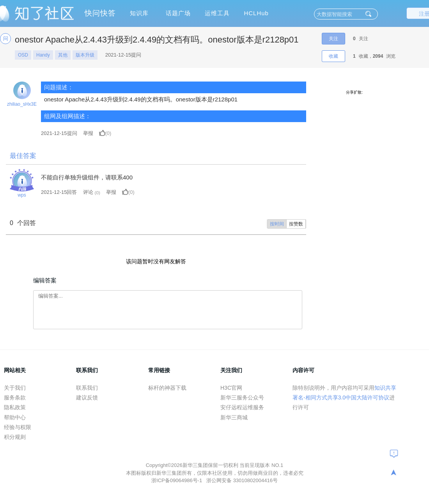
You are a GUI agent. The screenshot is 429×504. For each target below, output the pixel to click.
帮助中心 (15, 417)
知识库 (139, 13)
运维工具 (217, 13)
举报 (88, 133)
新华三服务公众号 (242, 398)
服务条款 (15, 398)
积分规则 (15, 437)
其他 (63, 55)
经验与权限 (18, 427)
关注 (333, 39)
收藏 (333, 56)
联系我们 (87, 388)
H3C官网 (231, 388)
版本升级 (85, 55)
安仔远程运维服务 (242, 407)
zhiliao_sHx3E (22, 104)
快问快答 (100, 13)
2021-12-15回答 (59, 192)
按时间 (277, 224)
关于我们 (15, 388)
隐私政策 (15, 407)
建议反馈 (87, 398)
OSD (23, 55)
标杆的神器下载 (167, 388)
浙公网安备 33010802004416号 (242, 480)
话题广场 (178, 13)
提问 (59, 133)
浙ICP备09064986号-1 (177, 480)
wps (22, 195)
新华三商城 (234, 417)
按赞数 (296, 224)
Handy (43, 55)
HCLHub (256, 13)
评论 (88, 192)
